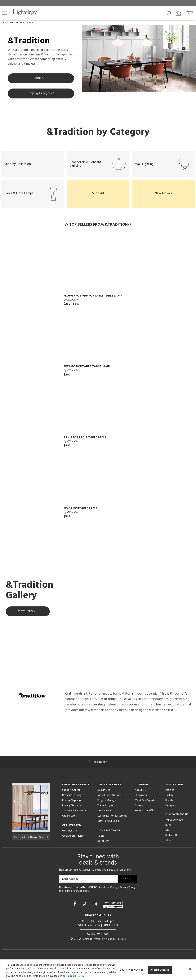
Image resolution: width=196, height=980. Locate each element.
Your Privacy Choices (74, 815)
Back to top (98, 766)
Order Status (69, 820)
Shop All (41, 79)
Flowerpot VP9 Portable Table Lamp (93, 299)
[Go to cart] (190, 13)
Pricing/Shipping (71, 804)
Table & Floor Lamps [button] (33, 197)
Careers (139, 809)
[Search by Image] (179, 14)
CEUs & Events (106, 814)
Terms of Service (73, 895)
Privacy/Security (72, 809)
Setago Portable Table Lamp (87, 370)
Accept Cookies (160, 970)
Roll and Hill (172, 839)
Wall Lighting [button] (163, 167)
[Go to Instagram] (95, 908)
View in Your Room (109, 825)
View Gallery (28, 615)
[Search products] (169, 13)
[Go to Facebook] (75, 908)
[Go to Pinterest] (85, 908)
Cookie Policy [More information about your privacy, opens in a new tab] (76, 976)
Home (5, 23)
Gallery (169, 799)
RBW (168, 829)
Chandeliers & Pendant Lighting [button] (98, 167)
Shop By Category (41, 94)
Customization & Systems (112, 820)
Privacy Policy (128, 891)
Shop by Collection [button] (18, 167)
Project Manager (107, 804)
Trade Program (106, 809)
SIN (167, 834)
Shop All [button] (98, 197)
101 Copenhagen (175, 824)
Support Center (71, 794)
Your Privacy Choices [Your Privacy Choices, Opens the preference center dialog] (132, 970)
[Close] (190, 969)
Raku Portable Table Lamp (85, 441)
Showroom (141, 799)
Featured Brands (17, 23)
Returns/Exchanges (73, 799)
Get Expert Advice (73, 840)
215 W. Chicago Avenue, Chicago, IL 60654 (98, 943)
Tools (101, 840)
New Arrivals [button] (163, 197)
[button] (5, 13)
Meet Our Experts (145, 804)
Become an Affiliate (146, 814)
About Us (140, 794)
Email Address (70, 882)
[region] (98, 970)
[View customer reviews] (113, 908)
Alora (168, 844)
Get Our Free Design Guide (31, 841)
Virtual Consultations (109, 799)
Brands (169, 804)
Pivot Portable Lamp (80, 512)
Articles (170, 794)
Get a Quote (70, 834)
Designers (171, 809)
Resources (103, 845)
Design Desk (104, 794)
